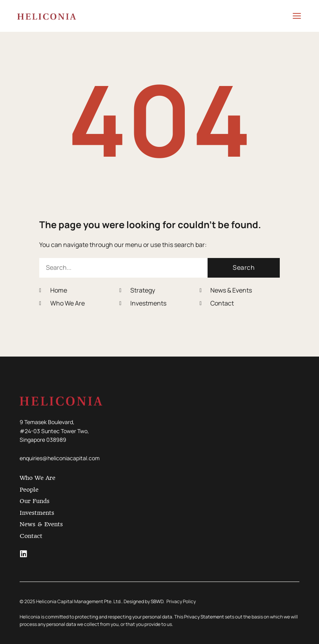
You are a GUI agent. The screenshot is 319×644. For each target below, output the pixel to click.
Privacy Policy (181, 601)
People (29, 490)
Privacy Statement (204, 617)
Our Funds (35, 501)
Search (244, 267)
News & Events (41, 524)
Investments (37, 513)
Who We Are (37, 478)
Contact (31, 536)
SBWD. (158, 601)
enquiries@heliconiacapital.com (60, 458)
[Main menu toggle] (292, 16)
